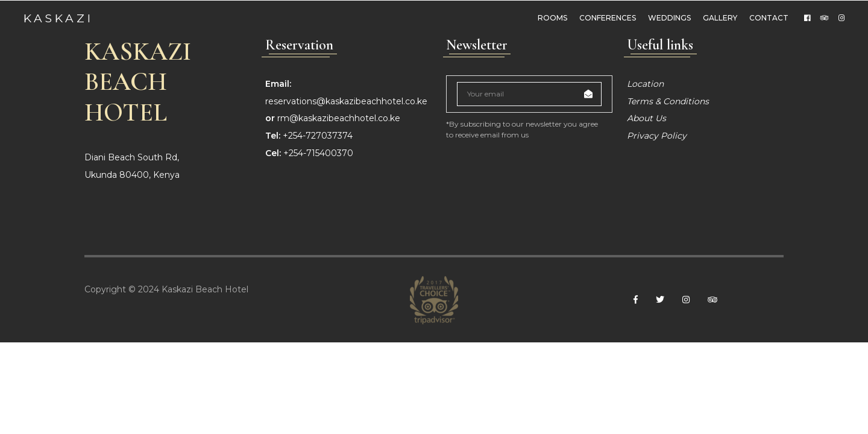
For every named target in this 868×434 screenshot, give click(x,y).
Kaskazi (59, 18)
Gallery (719, 18)
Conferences (606, 18)
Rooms (551, 18)
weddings (668, 18)
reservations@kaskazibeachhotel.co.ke (346, 193)
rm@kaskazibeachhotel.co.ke (339, 210)
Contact (768, 18)
